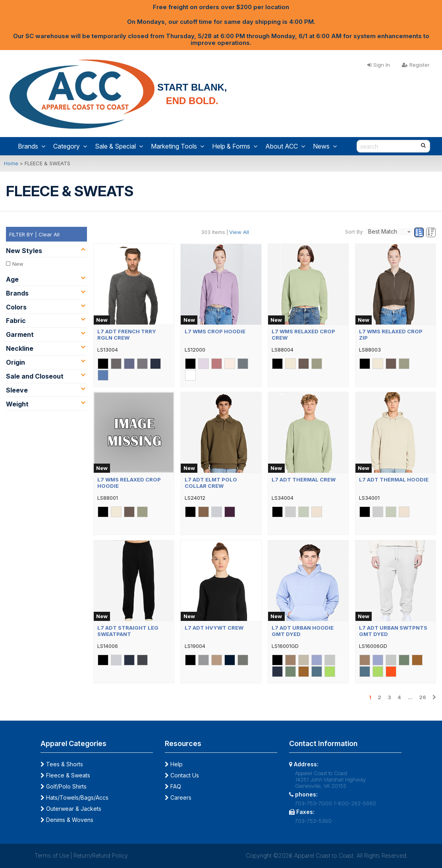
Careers (178, 797)
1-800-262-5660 (355, 803)
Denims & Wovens (67, 820)
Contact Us (182, 775)
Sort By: (354, 232)
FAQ (173, 786)
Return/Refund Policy (101, 855)
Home (11, 163)
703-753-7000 (314, 803)
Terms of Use (52, 855)
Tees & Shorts (62, 764)
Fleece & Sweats (65, 775)
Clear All (49, 234)
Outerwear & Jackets (71, 809)
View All (239, 232)
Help (174, 764)
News (325, 146)
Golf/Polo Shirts (64, 786)
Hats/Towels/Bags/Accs (74, 797)
